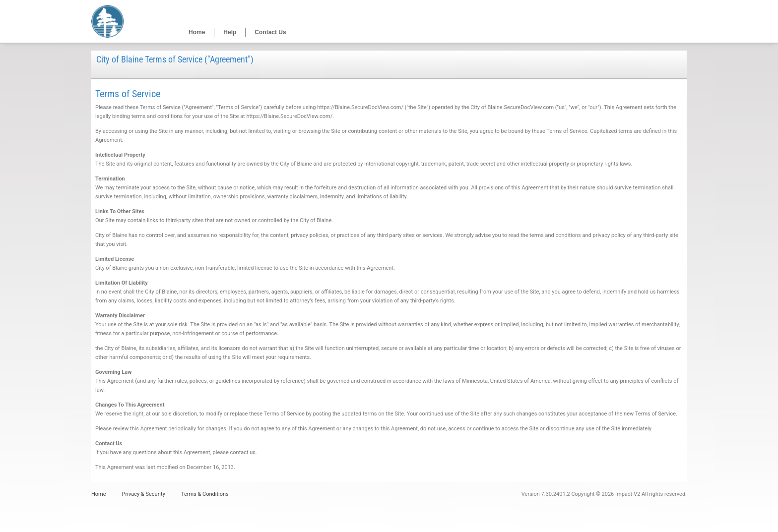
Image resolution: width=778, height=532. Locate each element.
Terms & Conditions (205, 494)
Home (197, 32)
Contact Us (270, 32)
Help (230, 32)
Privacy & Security (144, 494)
